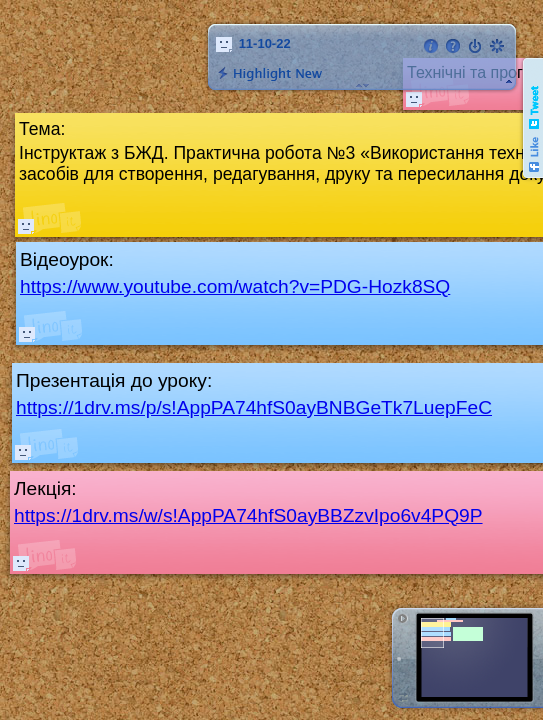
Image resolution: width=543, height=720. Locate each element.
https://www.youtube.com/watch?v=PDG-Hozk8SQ (235, 286)
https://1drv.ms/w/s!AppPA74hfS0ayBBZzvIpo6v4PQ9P (248, 515)
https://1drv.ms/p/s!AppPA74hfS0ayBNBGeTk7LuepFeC (254, 407)
